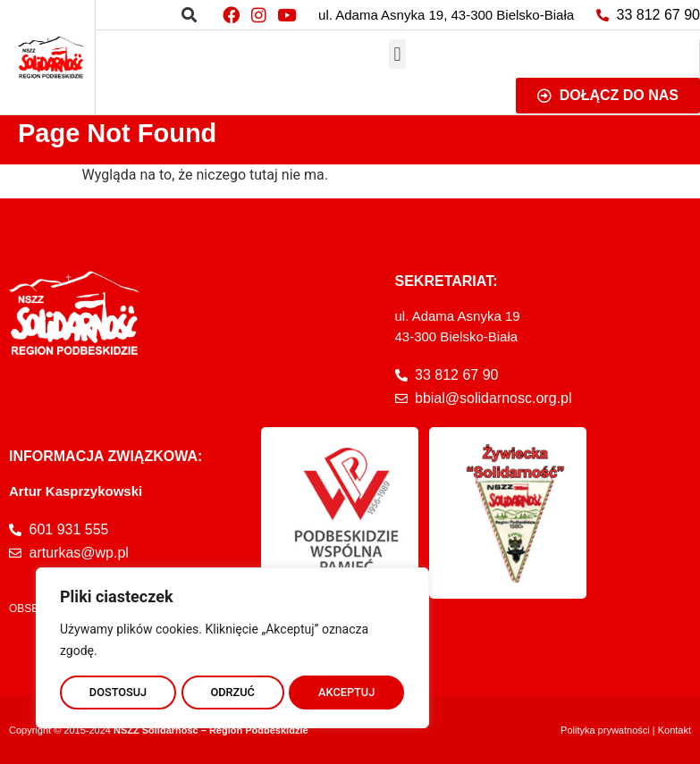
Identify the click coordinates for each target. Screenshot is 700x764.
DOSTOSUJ (118, 690)
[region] (232, 645)
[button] (189, 15)
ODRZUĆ (232, 690)
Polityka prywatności (605, 730)
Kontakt (675, 730)
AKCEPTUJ (347, 690)
